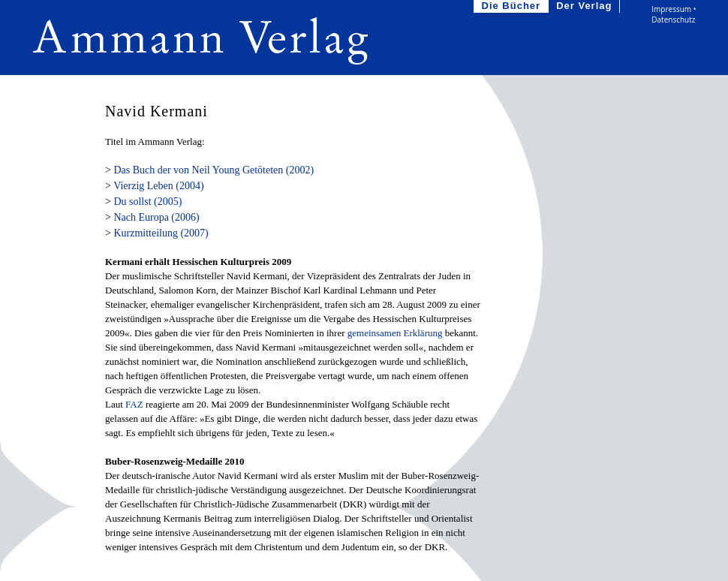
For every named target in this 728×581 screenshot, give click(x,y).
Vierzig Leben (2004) (158, 186)
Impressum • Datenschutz (674, 14)
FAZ (134, 404)
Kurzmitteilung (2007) (161, 233)
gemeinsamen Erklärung (395, 333)
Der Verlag (585, 6)
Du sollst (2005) (147, 202)
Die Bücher (513, 6)
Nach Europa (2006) (156, 217)
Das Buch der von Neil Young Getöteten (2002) (214, 170)
